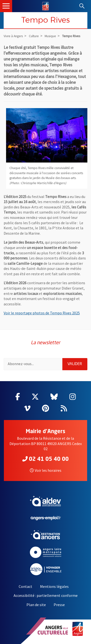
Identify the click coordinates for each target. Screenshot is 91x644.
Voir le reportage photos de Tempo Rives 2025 (42, 313)
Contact (25, 586)
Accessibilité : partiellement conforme (46, 595)
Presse (59, 605)
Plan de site (36, 605)
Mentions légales (54, 586)
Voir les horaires (46, 470)
